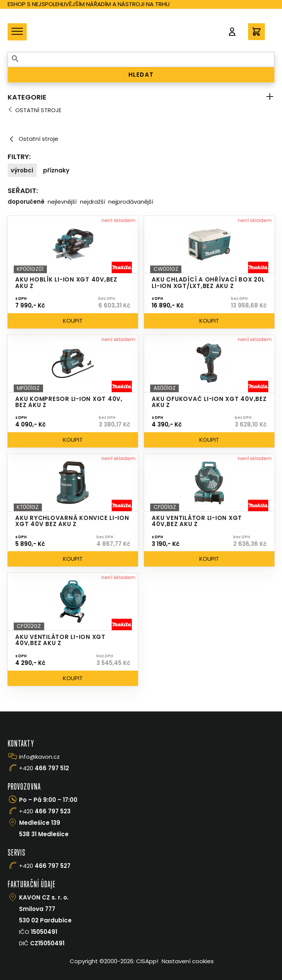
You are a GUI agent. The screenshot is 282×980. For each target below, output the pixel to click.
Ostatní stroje (38, 110)
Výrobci (22, 170)
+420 (44, 768)
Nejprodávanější (131, 202)
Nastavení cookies (188, 961)
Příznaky (56, 170)
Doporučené (26, 202)
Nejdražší (93, 202)
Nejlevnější (62, 202)
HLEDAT (141, 75)
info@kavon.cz (39, 757)
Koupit (73, 321)
